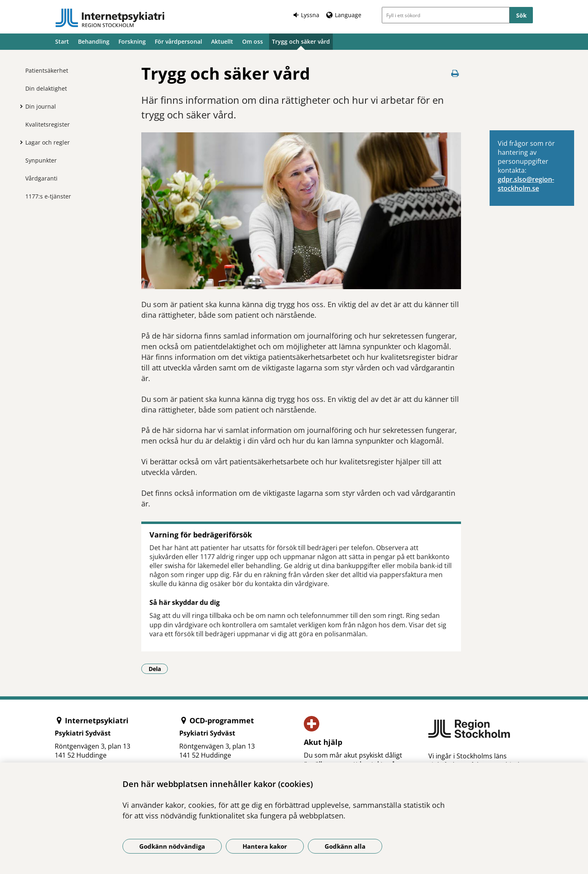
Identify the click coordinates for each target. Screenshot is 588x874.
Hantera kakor (265, 846)
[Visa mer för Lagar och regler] (19, 142)
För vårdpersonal (178, 41)
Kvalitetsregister (48, 124)
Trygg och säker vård (301, 41)
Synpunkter (41, 160)
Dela (158, 669)
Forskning (132, 41)
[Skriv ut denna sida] (455, 73)
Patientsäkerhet (47, 70)
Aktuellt (222, 41)
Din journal (41, 106)
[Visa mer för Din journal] (19, 106)
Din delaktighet (46, 88)
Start (62, 41)
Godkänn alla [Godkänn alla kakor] (345, 846)
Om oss (253, 41)
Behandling (94, 41)
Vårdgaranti (41, 178)
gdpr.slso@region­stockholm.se (526, 184)
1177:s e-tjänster (48, 196)
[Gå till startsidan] (110, 18)
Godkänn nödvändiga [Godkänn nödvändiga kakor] (172, 846)
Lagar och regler (48, 142)
